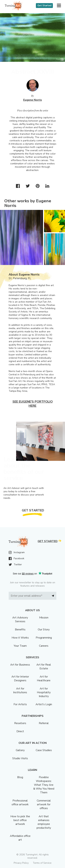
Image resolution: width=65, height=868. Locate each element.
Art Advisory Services (20, 619)
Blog (20, 777)
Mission (44, 618)
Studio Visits (20, 758)
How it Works (20, 638)
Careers (44, 646)
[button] (59, 6)
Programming (44, 638)
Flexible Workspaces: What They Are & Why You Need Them (44, 785)
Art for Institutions (20, 690)
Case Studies (44, 750)
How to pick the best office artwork (20, 820)
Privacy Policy (21, 863)
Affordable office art (20, 838)
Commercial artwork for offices (44, 804)
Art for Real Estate (44, 667)
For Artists (20, 704)
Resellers (20, 723)
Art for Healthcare (44, 679)
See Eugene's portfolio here (33, 404)
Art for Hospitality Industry (44, 692)
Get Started (44, 6)
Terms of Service (42, 863)
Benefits (20, 630)
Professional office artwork (20, 803)
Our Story (44, 630)
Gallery (20, 750)
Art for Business (20, 665)
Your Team (20, 646)
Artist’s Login (44, 704)
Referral (44, 723)
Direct (20, 731)
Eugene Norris (33, 100)
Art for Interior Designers (20, 679)
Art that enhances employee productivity (44, 822)
